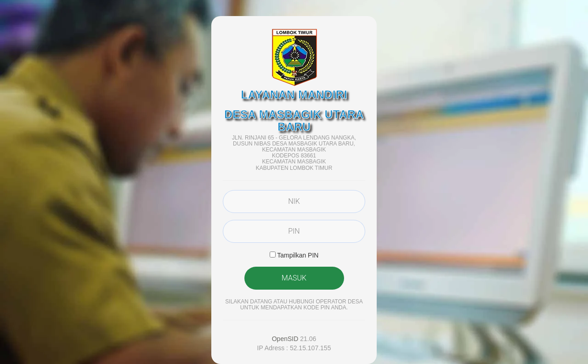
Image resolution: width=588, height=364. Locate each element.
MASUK (294, 278)
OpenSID (285, 339)
